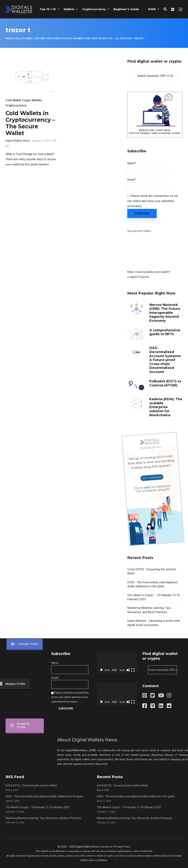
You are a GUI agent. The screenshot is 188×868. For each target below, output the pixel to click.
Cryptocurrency (94, 9)
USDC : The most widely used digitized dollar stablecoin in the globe (44, 796)
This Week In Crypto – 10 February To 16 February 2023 (37, 807)
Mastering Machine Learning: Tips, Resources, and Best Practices (43, 818)
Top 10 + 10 (48, 9)
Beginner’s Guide (126, 9)
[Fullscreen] (133, 670)
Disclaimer (107, 847)
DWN (152, 9)
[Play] (102, 670)
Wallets (69, 9)
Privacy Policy (122, 847)
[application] (117, 662)
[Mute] (128, 670)
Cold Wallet (13, 100)
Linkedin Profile (25, 344)
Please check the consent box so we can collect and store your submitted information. (153, 201)
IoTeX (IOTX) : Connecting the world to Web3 (31, 785)
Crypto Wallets (32, 100)
